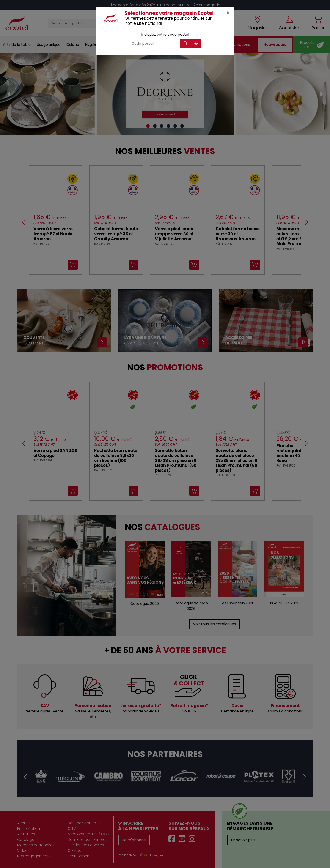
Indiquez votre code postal (165, 34)
